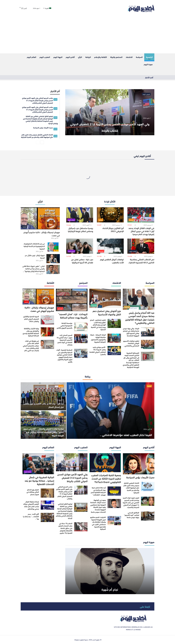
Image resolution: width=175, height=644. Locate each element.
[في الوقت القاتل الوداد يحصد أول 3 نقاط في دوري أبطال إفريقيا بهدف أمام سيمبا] (141, 215)
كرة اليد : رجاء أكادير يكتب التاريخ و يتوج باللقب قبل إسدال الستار (45, 405)
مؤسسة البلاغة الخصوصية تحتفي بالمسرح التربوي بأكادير (65, 325)
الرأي (80, 57)
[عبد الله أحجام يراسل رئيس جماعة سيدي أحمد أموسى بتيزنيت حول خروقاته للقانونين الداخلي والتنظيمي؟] (139, 299)
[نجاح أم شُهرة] (110, 571)
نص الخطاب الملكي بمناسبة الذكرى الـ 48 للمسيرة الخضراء (141, 261)
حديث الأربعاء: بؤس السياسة (140, 477)
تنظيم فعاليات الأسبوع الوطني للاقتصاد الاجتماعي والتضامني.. (131, 343)
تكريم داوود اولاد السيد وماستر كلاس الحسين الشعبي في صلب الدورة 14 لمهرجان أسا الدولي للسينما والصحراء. (131, 502)
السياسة (139, 57)
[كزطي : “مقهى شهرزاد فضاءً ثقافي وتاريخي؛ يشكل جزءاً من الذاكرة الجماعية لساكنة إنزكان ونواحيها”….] (53, 269)
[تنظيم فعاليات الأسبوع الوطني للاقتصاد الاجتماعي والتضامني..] (148, 344)
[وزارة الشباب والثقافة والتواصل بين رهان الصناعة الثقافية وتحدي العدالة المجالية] (47, 332)
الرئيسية (149, 57)
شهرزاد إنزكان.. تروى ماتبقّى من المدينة (35, 257)
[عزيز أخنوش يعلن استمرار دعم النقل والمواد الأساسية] (105, 298)
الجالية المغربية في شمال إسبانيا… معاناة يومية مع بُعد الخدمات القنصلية (39, 480)
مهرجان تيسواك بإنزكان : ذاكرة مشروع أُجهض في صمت (42, 234)
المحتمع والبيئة (116, 57)
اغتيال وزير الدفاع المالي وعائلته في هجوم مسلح (33, 492)
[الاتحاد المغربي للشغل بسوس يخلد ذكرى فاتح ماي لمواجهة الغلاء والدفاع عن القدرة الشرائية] (148, 486)
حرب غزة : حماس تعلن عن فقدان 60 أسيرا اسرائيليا (82, 261)
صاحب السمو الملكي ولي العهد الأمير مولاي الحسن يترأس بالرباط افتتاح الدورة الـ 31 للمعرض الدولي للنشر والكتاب (64, 493)
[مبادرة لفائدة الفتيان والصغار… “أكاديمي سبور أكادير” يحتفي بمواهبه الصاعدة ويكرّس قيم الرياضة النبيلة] (43, 425)
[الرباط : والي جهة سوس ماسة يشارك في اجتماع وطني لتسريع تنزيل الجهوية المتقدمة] (148, 332)
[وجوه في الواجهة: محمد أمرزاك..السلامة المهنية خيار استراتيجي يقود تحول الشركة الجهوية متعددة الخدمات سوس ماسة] (114, 503)
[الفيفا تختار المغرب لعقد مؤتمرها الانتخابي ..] (110, 411)
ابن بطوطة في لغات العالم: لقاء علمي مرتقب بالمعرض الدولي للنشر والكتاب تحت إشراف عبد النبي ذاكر (31, 346)
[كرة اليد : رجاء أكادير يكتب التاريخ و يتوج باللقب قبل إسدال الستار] (43, 396)
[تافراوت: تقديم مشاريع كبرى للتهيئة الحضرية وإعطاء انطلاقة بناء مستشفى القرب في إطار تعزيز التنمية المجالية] (114, 521)
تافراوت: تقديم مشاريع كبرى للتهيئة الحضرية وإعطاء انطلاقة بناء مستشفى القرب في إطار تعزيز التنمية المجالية (98, 523)
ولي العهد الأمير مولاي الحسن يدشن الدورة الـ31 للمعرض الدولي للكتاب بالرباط (110, 126)
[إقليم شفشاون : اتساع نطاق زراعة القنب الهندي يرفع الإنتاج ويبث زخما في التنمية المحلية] (114, 323)
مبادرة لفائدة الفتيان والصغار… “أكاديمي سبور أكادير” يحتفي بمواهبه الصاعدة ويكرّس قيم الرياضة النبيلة (44, 432)
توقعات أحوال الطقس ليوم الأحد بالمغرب (112, 261)
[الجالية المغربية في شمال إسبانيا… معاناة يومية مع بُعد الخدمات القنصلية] (38, 464)
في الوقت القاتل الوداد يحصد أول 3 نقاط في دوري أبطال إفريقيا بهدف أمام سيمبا (141, 231)
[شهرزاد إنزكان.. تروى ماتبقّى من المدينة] (53, 259)
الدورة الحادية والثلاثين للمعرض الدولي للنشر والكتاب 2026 (31, 319)
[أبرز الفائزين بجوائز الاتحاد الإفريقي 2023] (110, 215)
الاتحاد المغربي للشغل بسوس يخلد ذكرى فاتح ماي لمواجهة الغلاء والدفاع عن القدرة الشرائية (131, 488)
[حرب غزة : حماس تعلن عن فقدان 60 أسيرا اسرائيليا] (80, 246)
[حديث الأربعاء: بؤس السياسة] (139, 464)
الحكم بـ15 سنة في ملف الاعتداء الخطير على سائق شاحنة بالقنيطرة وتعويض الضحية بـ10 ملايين (65, 528)
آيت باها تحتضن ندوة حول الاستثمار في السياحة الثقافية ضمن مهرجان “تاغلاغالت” (98, 491)
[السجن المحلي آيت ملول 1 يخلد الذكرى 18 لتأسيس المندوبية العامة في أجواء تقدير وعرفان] (81, 339)
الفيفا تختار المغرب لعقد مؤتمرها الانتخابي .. (114, 434)
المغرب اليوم (45, 57)
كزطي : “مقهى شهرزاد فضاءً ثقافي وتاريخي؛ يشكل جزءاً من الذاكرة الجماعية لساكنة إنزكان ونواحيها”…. (33, 269)
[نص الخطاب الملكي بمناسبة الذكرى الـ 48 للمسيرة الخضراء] (141, 246)
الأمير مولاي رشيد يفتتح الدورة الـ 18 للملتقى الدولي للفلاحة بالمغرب (98, 351)
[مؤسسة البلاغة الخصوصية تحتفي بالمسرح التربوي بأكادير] (81, 327)
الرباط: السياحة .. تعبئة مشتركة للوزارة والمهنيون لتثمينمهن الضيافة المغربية (98, 338)
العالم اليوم (31, 57)
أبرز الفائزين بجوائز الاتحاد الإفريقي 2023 (113, 230)
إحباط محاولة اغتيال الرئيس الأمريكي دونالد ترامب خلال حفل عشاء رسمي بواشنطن (31, 505)
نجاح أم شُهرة (110, 589)
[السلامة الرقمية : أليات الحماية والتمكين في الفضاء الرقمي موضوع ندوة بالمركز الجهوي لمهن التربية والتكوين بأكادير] (81, 353)
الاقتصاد (129, 57)
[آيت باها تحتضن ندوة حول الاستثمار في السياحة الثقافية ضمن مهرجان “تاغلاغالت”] (114, 491)
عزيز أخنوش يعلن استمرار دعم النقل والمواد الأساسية (107, 312)
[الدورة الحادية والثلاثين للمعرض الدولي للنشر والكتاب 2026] (47, 320)
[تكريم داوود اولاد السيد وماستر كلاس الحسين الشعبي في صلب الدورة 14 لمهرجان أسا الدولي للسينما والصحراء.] (148, 501)
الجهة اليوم (58, 57)
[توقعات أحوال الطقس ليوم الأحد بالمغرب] (110, 246)
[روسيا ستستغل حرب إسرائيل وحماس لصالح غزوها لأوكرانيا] (80, 215)
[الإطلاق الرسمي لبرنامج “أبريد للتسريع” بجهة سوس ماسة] (148, 516)
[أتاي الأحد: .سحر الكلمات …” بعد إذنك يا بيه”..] (47, 517)
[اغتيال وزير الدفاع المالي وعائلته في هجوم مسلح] (47, 493)
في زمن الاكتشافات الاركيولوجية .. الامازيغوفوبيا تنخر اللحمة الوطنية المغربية (34, 246)
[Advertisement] (87, 35)
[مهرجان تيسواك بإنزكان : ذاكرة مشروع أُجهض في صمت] (40, 218)
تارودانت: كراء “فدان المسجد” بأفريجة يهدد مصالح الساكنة (73, 316)
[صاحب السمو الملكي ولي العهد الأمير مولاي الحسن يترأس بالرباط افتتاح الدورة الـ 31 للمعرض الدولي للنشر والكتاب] (81, 490)
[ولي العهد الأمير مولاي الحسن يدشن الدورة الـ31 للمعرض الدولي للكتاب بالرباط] (110, 112)
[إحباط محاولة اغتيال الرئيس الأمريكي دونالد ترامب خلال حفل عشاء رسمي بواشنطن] (47, 505)
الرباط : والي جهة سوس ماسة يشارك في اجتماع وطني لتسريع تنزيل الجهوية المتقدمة (131, 332)
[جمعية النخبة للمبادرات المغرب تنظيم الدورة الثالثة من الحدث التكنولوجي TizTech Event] (105, 463)
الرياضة (88, 57)
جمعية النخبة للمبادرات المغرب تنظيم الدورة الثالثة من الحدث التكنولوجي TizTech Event (106, 478)
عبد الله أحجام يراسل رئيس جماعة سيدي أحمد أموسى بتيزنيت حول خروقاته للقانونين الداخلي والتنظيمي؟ (140, 318)
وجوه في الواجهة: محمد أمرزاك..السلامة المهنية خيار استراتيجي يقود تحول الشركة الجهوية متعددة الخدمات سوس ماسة (98, 506)
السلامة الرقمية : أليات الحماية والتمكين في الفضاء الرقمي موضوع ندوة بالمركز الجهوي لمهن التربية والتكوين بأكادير (64, 356)
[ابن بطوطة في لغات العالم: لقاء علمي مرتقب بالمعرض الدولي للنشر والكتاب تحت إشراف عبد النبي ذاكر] (47, 344)
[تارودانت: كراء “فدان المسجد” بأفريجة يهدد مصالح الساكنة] (72, 300)
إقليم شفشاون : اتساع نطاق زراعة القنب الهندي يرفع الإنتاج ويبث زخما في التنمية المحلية (98, 325)
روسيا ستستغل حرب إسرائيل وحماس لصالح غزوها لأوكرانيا (81, 230)
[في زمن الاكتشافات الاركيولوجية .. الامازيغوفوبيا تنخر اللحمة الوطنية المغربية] (53, 247)
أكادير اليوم (70, 57)
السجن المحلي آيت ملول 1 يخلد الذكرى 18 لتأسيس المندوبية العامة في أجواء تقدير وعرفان (64, 340)
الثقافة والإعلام (101, 57)
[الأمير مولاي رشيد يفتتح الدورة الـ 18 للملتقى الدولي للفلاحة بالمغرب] (114, 351)
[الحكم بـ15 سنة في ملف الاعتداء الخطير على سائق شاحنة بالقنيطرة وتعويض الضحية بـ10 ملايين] (81, 527)
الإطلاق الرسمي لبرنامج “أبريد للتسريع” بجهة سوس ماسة (132, 515)
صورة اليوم (148, 64)
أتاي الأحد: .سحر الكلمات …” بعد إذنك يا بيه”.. (31, 516)
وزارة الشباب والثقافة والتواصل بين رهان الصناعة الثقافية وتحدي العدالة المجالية (31, 332)
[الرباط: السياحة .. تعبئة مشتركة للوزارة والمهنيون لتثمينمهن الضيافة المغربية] (114, 338)
